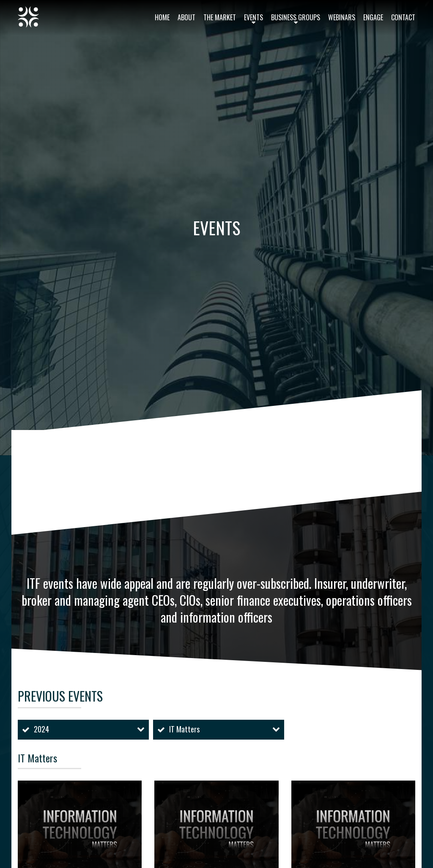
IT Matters (184, 729)
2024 (41, 729)
